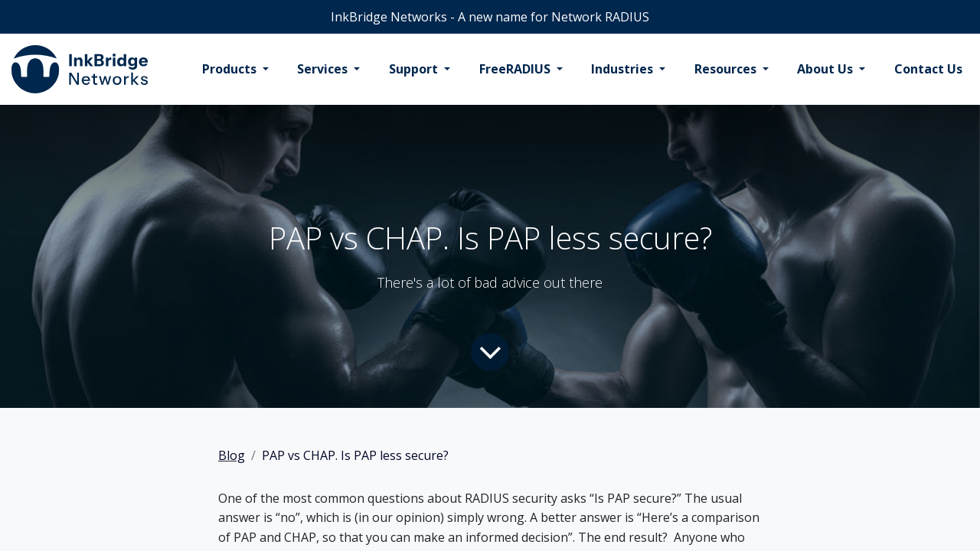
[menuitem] (235, 70)
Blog (232, 455)
